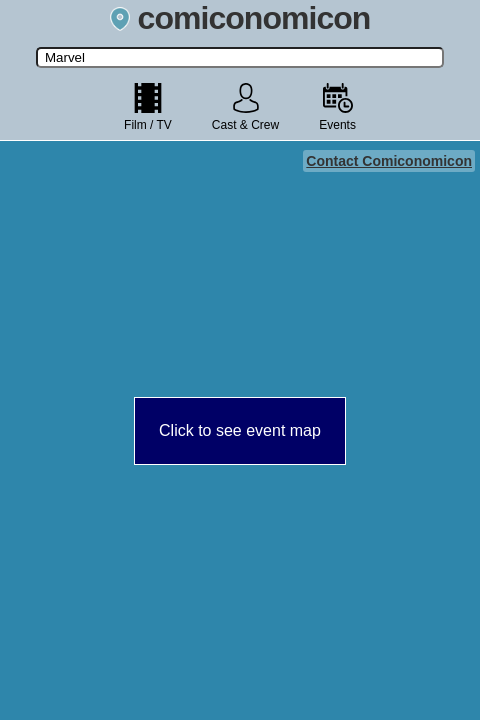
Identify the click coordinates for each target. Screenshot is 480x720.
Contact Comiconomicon (389, 161)
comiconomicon (240, 18)
